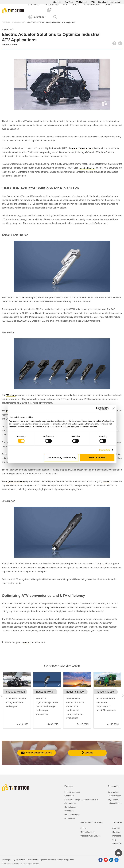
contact (27, 642)
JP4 (102, 564)
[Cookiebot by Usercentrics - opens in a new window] (98, 408)
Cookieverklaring (33, 860)
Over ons (57, 2)
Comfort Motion (115, 796)
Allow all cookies (97, 458)
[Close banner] (114, 408)
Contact (84, 828)
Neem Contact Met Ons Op (37, 753)
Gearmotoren (70, 803)
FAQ (93, 2)
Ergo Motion (113, 800)
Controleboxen (71, 807)
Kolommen (69, 796)
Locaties (87, 753)
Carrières (69, 2)
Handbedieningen (72, 815)
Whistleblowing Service (90, 836)
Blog (114, 840)
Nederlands (37, 19)
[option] (17, 702)
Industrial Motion (87, 168)
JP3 (43, 568)
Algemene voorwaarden (48, 860)
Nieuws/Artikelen (19, 22)
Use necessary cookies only (61, 458)
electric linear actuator (83, 148)
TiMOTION (6, 22)
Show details (104, 450)
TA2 (8, 298)
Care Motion (113, 792)
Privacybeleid (21, 860)
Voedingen (69, 811)
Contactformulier (87, 832)
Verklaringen (82, 2)
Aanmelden (115, 2)
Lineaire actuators (72, 792)
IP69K (106, 482)
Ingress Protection (15, 482)
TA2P (21, 298)
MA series (11, 395)
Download (103, 2)
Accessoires (70, 818)
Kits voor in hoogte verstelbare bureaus (81, 800)
